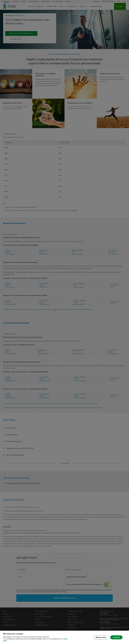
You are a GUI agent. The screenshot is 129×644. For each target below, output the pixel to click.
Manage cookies (101, 637)
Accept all (116, 637)
